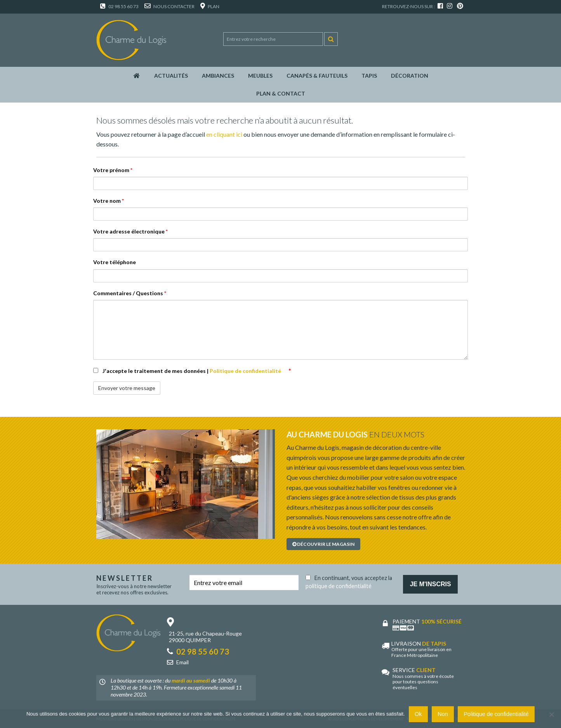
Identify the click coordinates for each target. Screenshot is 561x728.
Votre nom (109, 201)
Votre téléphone (115, 262)
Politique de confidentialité (246, 371)
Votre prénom (113, 170)
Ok (418, 714)
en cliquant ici (224, 134)
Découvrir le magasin (323, 544)
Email (182, 662)
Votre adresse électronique (130, 231)
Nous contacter (169, 6)
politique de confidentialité (339, 586)
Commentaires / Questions (130, 293)
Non (443, 714)
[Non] (551, 714)
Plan (210, 6)
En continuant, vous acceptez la (349, 581)
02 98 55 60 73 (119, 6)
